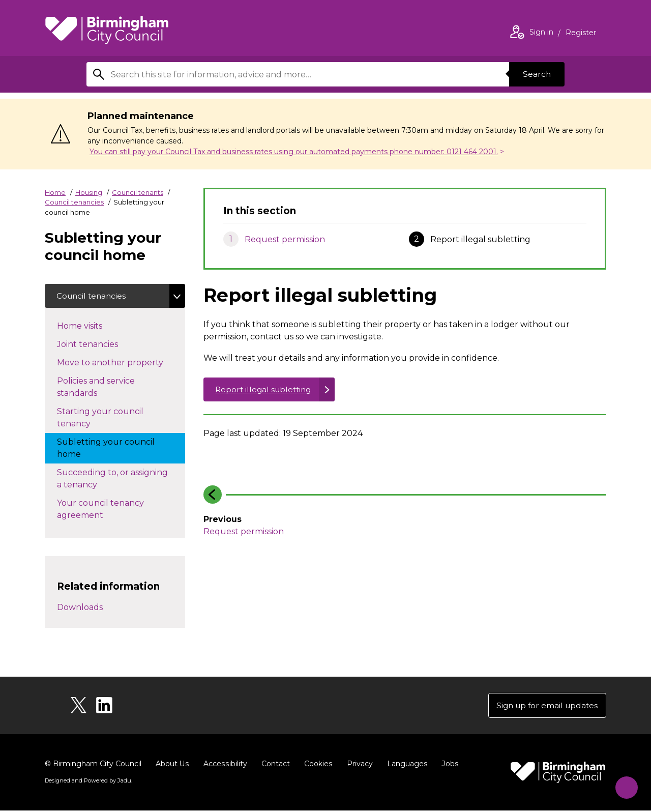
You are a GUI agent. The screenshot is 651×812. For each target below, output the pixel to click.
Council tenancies (74, 202)
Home (55, 192)
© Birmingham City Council (93, 765)
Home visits (90, 326)
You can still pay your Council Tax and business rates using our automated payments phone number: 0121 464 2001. (294, 152)
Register (581, 34)
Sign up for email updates (545, 706)
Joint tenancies (98, 344)
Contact (274, 765)
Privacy (358, 765)
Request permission (285, 239)
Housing (89, 192)
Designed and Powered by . (88, 782)
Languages (405, 765)
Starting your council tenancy (100, 418)
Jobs (448, 765)
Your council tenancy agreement (100, 510)
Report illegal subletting (266, 389)
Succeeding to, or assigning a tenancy (112, 479)
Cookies (317, 765)
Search (536, 74)
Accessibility (224, 765)
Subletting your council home (106, 448)
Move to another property (121, 362)
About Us (172, 765)
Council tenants (138, 192)
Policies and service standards (96, 387)
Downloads (80, 608)
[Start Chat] (624, 785)
